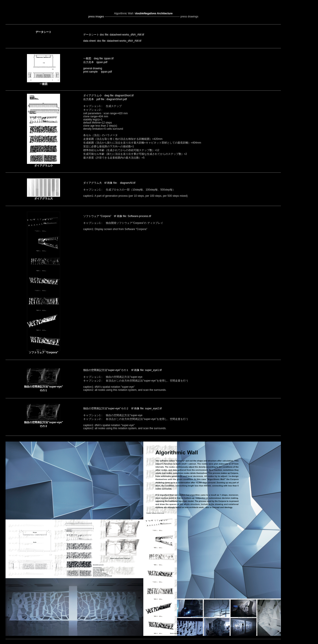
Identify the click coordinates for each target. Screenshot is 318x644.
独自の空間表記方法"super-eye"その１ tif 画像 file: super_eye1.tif (122, 370)
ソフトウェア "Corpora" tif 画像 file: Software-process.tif (117, 216)
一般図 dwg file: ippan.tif (98, 58)
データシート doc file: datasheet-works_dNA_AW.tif (114, 35)
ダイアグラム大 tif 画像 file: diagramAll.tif (109, 183)
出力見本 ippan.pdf (95, 62)
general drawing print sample (93, 70)
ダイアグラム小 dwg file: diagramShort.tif (108, 95)
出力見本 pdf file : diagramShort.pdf (105, 99)
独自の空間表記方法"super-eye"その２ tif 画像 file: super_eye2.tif (122, 408)
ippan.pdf (105, 72)
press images (96, 17)
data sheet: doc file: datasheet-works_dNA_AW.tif (112, 41)
